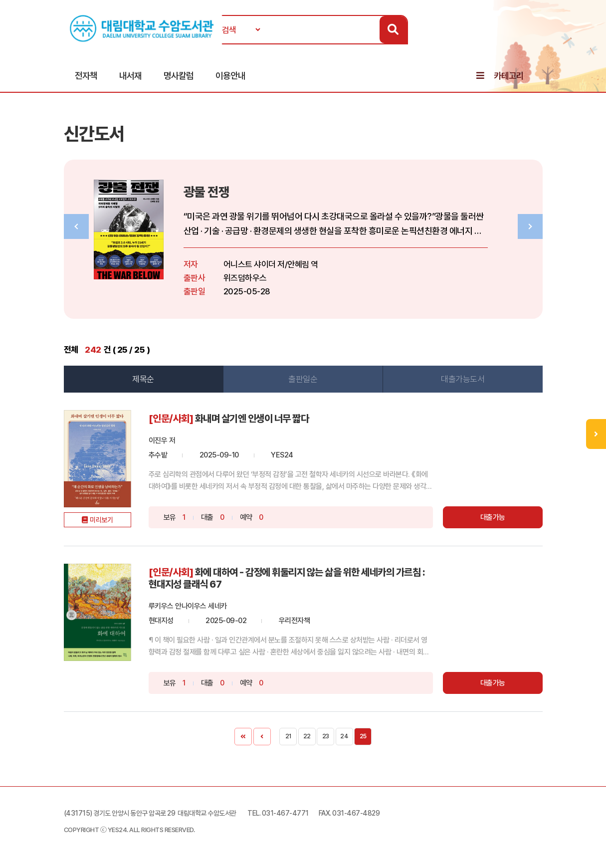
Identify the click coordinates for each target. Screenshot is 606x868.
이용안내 (230, 76)
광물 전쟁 (206, 192)
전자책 (86, 76)
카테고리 (509, 76)
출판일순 (303, 379)
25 (363, 736)
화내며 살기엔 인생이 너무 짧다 (252, 419)
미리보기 (101, 520)
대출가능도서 (463, 379)
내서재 (130, 76)
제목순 (143, 379)
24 (344, 736)
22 (307, 736)
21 (288, 736)
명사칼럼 (179, 76)
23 (326, 736)
